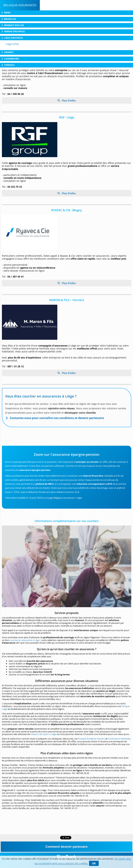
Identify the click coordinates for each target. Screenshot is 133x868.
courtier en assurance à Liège (25, 640)
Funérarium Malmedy (119, 739)
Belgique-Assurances (20, 5)
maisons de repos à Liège (43, 734)
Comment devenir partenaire (66, 847)
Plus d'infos (68, 101)
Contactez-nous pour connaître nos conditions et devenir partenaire (57, 418)
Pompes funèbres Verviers (91, 739)
